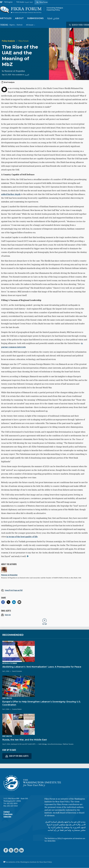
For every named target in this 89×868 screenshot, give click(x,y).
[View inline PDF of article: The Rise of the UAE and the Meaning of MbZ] (44, 590)
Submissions (35, 18)
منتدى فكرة (53, 18)
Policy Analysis (9, 41)
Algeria (12, 25)
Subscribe (7, 817)
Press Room (8, 814)
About (19, 18)
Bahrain (20, 25)
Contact (7, 812)
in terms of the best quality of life (22, 537)
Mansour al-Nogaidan (15, 71)
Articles (6, 18)
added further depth (11, 194)
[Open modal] (79, 25)
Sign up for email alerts (17, 756)
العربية (27, 75)
